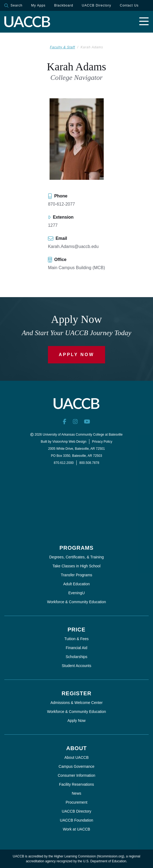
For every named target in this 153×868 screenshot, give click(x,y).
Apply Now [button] (76, 355)
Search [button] (13, 6)
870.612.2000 (64, 463)
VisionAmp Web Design (69, 442)
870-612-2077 (61, 204)
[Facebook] (65, 422)
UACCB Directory (96, 5)
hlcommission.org (110, 856)
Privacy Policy (102, 442)
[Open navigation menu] (144, 22)
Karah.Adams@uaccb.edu (73, 246)
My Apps (38, 5)
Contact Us (129, 5)
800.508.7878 (89, 463)
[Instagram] (75, 422)
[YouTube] (87, 422)
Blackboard (64, 5)
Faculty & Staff (62, 47)
